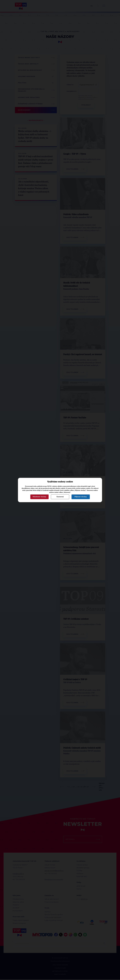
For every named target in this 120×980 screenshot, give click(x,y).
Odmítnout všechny (39, 497)
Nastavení (60, 497)
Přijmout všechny (81, 497)
